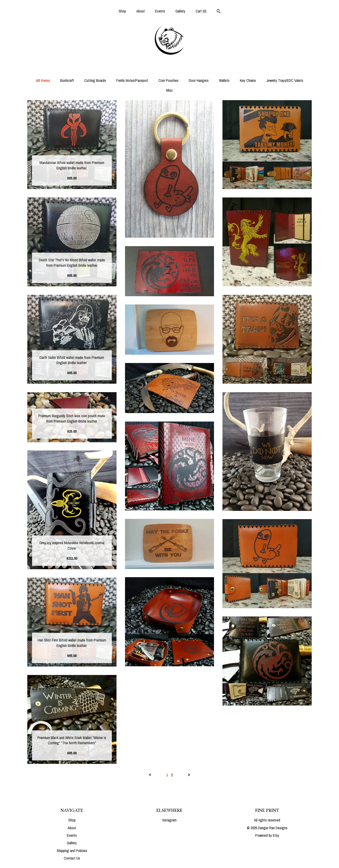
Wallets (224, 80)
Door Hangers (199, 80)
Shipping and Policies (72, 851)
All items (43, 80)
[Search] (219, 12)
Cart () (201, 11)
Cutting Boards (95, 80)
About (141, 11)
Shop (122, 11)
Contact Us (72, 858)
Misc (169, 90)
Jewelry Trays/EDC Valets (285, 80)
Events (160, 11)
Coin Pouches (168, 80)
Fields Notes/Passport (132, 80)
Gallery (180, 11)
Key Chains (248, 80)
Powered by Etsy (267, 835)
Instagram (169, 820)
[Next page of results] (189, 775)
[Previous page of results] (150, 775)
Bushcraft (67, 80)
